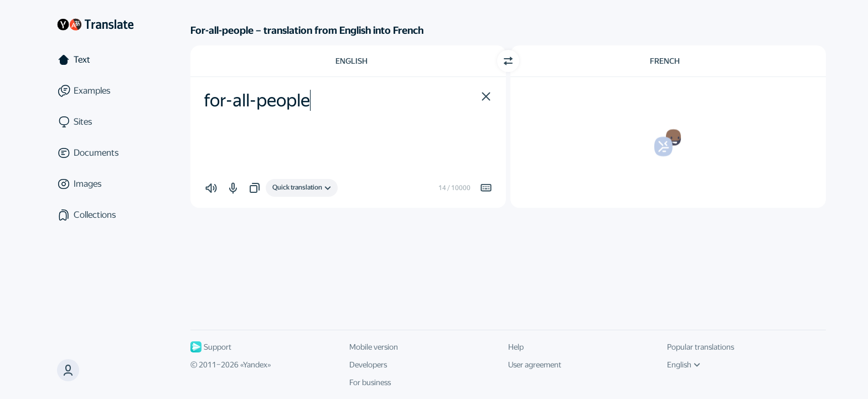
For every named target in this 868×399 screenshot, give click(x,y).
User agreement (535, 365)
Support (211, 347)
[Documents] (95, 153)
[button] (68, 370)
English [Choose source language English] (352, 61)
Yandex (255, 365)
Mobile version (374, 347)
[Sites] (95, 122)
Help (516, 347)
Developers (368, 365)
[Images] (95, 184)
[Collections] (95, 215)
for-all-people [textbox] (257, 100)
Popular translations (701, 347)
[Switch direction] (508, 61)
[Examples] (95, 91)
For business (370, 382)
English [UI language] (684, 365)
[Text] (95, 60)
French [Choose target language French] (665, 61)
